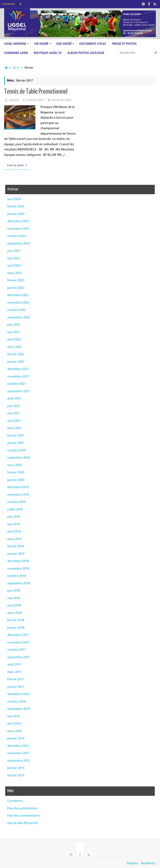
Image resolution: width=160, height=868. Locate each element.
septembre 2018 (19, 583)
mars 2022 (14, 347)
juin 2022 (14, 325)
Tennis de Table (61, 100)
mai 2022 (14, 332)
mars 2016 (14, 731)
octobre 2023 (17, 236)
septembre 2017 (19, 657)
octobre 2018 (17, 576)
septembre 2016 (19, 709)
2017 (16, 68)
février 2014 (16, 775)
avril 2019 (14, 532)
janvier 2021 (16, 443)
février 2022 (16, 354)
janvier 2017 (16, 687)
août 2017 (14, 665)
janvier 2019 (16, 554)
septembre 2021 (19, 391)
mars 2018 (14, 613)
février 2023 (16, 280)
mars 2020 (14, 465)
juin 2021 (14, 406)
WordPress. (148, 863)
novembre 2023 (18, 229)
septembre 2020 (19, 458)
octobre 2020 (17, 450)
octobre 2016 (17, 702)
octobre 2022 (17, 310)
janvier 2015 (16, 768)
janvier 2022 (16, 362)
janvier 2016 (16, 738)
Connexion (8, 4)
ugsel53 (14, 100)
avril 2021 (14, 421)
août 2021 (14, 399)
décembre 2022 (18, 295)
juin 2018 (14, 591)
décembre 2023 (18, 221)
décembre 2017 (18, 635)
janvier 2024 (16, 214)
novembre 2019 (18, 495)
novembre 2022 (18, 303)
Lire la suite (18, 165)
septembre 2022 (19, 317)
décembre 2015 (18, 746)
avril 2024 (14, 199)
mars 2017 (14, 672)
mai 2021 (14, 413)
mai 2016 (14, 716)
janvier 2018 (16, 628)
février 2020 (16, 472)
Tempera (132, 863)
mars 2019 (14, 539)
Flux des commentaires (24, 816)
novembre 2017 (18, 643)
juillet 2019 (15, 510)
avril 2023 (14, 266)
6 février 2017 (35, 100)
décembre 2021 (18, 369)
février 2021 (16, 436)
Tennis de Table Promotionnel (36, 92)
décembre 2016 (18, 694)
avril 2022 (14, 340)
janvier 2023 (16, 288)
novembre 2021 (18, 377)
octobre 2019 (17, 502)
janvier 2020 (16, 480)
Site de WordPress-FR (22, 823)
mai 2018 (14, 598)
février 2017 (16, 679)
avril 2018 (14, 605)
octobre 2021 (17, 384)
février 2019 (16, 546)
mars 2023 (14, 273)
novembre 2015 (18, 753)
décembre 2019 (18, 487)
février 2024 (16, 207)
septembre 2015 (19, 761)
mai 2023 (14, 258)
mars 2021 (14, 428)
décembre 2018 (18, 561)
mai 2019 (14, 524)
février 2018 (16, 620)
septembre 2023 (19, 244)
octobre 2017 (17, 650)
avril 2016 (14, 724)
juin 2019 (14, 517)
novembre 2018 (18, 569)
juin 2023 (14, 251)
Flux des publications (22, 808)
